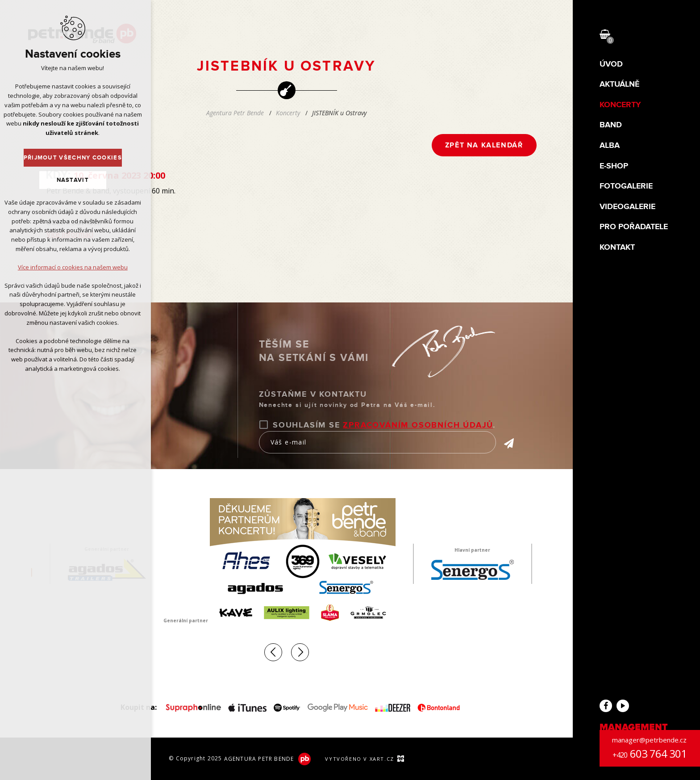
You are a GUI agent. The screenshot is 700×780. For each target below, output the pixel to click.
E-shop (614, 166)
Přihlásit (505, 443)
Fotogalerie (626, 187)
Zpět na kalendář (484, 145)
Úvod (611, 65)
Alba (610, 146)
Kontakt (617, 248)
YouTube (623, 706)
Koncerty (620, 105)
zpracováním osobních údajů (418, 425)
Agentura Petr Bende (235, 113)
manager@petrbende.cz (649, 740)
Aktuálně (619, 85)
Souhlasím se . (384, 425)
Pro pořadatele (634, 227)
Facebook (606, 706)
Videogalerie (627, 207)
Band (611, 125)
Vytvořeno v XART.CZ (359, 759)
